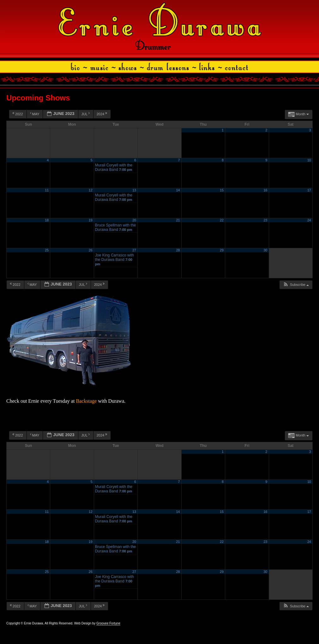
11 (47, 190)
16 (265, 190)
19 (91, 220)
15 (222, 190)
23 (265, 220)
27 (134, 250)
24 (309, 220)
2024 (102, 114)
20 (134, 220)
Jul (86, 114)
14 (178, 190)
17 (309, 190)
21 (178, 220)
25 (47, 250)
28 (178, 250)
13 (134, 190)
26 (91, 250)
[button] (296, 285)
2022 (18, 114)
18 (47, 220)
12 (91, 190)
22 (222, 220)
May (35, 114)
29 (222, 250)
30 (265, 250)
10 (309, 160)
